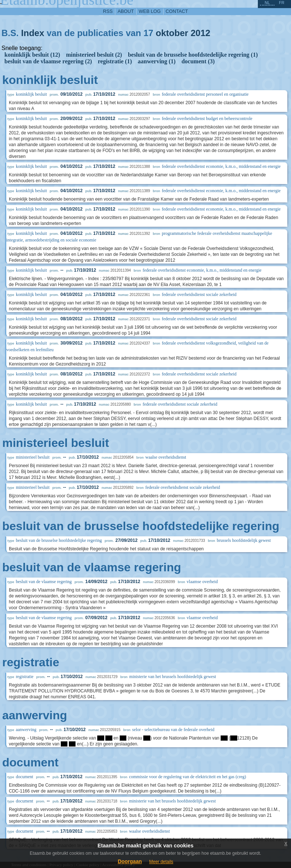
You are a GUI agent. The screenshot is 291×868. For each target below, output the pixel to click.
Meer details (161, 862)
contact (177, 11)
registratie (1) (115, 61)
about (126, 11)
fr (282, 3)
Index (33, 33)
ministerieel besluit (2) (94, 55)
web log (150, 11)
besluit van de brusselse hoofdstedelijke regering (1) (193, 55)
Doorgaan (130, 861)
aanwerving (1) (157, 61)
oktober (172, 33)
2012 (201, 33)
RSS (108, 11)
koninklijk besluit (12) (32, 55)
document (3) (198, 61)
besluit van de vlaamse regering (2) (48, 61)
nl (267, 3)
